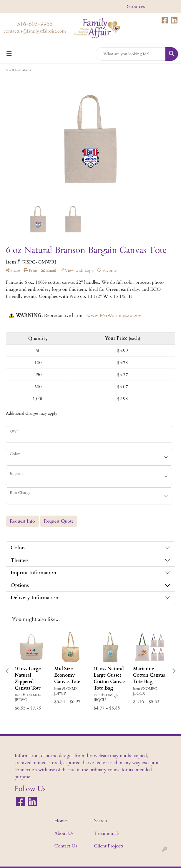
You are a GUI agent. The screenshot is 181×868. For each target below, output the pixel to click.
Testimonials (107, 833)
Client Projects (109, 846)
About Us (64, 833)
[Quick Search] (131, 54)
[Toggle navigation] (9, 54)
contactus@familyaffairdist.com (35, 31)
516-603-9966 (35, 24)
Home (61, 821)
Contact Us (66, 846)
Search (101, 821)
